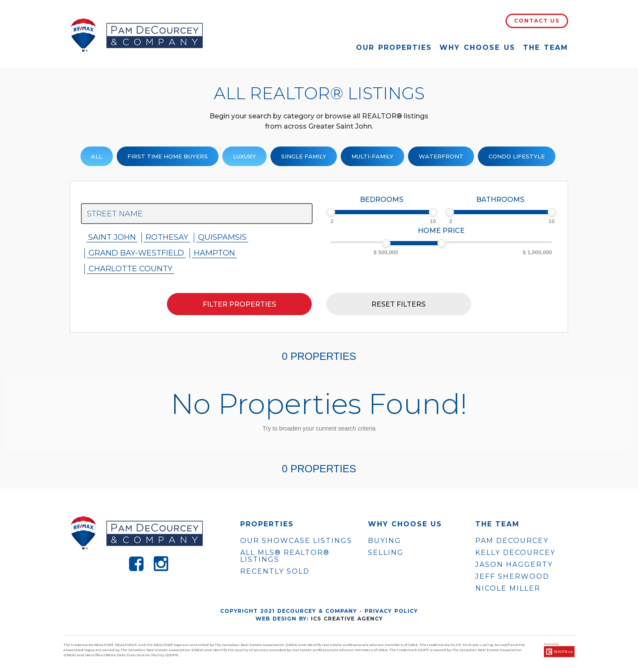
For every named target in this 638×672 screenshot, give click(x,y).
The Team (546, 47)
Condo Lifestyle (517, 156)
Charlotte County (131, 269)
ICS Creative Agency (347, 619)
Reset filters (398, 304)
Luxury (244, 156)
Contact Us (537, 21)
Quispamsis (222, 237)
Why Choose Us (477, 47)
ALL (97, 156)
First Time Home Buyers (168, 156)
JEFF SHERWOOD (512, 577)
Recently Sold (275, 571)
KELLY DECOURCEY (515, 553)
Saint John (112, 237)
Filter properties (239, 304)
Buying (385, 541)
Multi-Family (372, 156)
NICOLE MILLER (508, 589)
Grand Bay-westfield (136, 253)
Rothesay (167, 237)
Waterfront (441, 156)
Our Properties (394, 47)
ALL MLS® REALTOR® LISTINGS (285, 556)
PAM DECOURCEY (512, 541)
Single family (304, 156)
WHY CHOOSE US (405, 524)
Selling (386, 553)
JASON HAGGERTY (514, 565)
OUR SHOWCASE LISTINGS (296, 541)
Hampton (214, 253)
